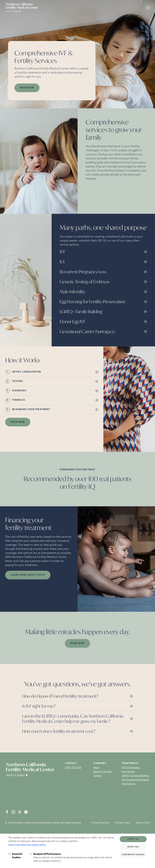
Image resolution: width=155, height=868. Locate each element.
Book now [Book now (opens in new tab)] (27, 88)
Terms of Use (143, 823)
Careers (97, 776)
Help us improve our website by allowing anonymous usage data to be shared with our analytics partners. (75, 857)
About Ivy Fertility (103, 772)
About (97, 768)
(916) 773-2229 (73, 768)
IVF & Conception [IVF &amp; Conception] (131, 768)
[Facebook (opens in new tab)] (7, 812)
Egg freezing (128, 772)
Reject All (133, 847)
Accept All (133, 839)
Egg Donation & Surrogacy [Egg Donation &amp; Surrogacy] (135, 780)
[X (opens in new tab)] (20, 812)
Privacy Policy (123, 823)
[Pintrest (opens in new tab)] (26, 812)
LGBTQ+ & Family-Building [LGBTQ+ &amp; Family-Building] (135, 776)
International (128, 784)
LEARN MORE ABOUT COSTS (28, 575)
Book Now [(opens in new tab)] (18, 422)
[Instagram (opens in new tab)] (13, 812)
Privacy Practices (101, 823)
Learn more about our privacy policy (27, 845)
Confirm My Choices (133, 855)
